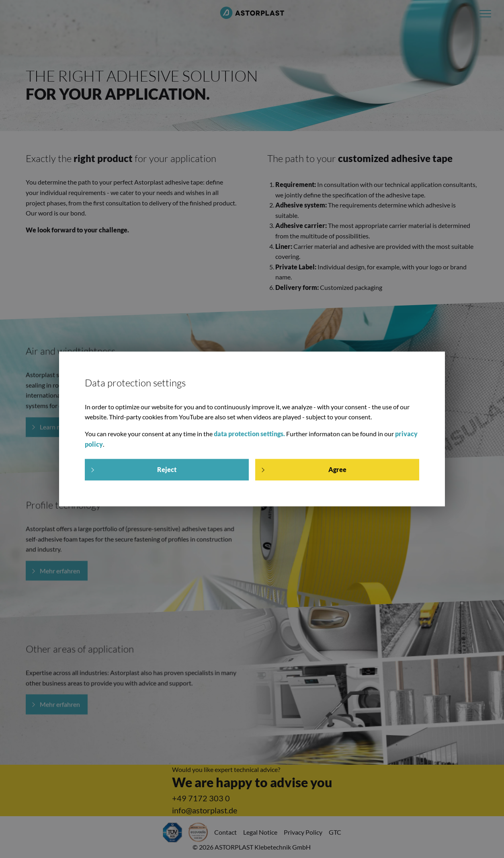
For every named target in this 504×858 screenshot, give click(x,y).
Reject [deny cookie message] (167, 470)
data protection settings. (249, 434)
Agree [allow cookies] (337, 470)
